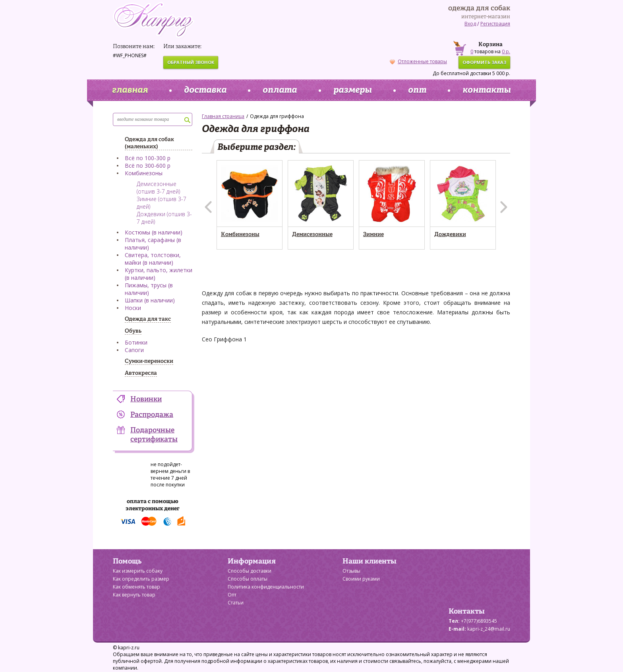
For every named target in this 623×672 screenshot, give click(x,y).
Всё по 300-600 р (148, 166)
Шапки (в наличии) (150, 300)
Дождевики (450, 234)
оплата (280, 90)
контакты (487, 90)
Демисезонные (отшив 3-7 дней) (158, 188)
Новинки (146, 399)
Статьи (236, 603)
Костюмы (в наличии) (154, 232)
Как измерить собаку (138, 571)
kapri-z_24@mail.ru (489, 629)
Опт (232, 595)
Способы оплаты (248, 579)
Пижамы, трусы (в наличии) (149, 289)
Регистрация (495, 24)
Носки (133, 308)
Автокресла (141, 373)
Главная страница (223, 116)
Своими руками (361, 579)
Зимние (373, 234)
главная (130, 90)
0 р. (506, 51)
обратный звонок (191, 62)
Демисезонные (312, 234)
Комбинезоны (144, 173)
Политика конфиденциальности (266, 587)
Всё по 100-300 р (148, 158)
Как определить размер (141, 579)
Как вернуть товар (134, 595)
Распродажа (152, 415)
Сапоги (134, 350)
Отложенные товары (418, 61)
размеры (353, 90)
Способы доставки (250, 571)
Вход (470, 24)
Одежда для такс (148, 319)
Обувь (133, 331)
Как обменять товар (136, 587)
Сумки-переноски (149, 361)
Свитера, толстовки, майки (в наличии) (153, 259)
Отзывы (351, 571)
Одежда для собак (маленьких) (149, 143)
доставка (205, 90)
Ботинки (136, 342)
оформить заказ (484, 62)
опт (417, 90)
